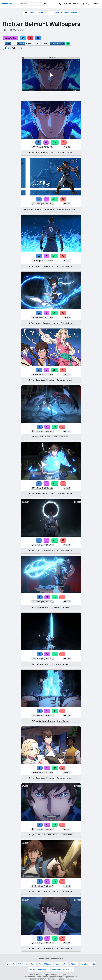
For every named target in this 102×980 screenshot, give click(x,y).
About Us (11, 964)
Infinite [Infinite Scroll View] (21, 43)
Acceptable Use (61, 964)
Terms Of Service (45, 964)
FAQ (19, 964)
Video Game (50, 209)
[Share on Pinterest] (30, 38)
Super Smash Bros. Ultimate (67, 209)
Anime (33, 13)
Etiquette (74, 964)
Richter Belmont (45, 13)
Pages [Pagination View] (29, 43)
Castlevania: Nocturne (64, 153)
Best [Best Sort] (37, 43)
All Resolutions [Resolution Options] (58, 43)
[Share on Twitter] (23, 38)
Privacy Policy (30, 964)
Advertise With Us (88, 964)
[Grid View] (8, 43)
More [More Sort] (45, 43)
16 (55, 142)
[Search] (45, 4)
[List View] (14, 43)
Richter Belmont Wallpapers (66, 13)
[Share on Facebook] (38, 38)
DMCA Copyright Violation (39, 969)
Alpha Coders (8, 4)
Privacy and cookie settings (63, 969)
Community (79, 4)
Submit (67, 4)
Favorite (11, 38)
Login (88, 4)
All (5, 48)
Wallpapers (15, 48)
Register (96, 4)
